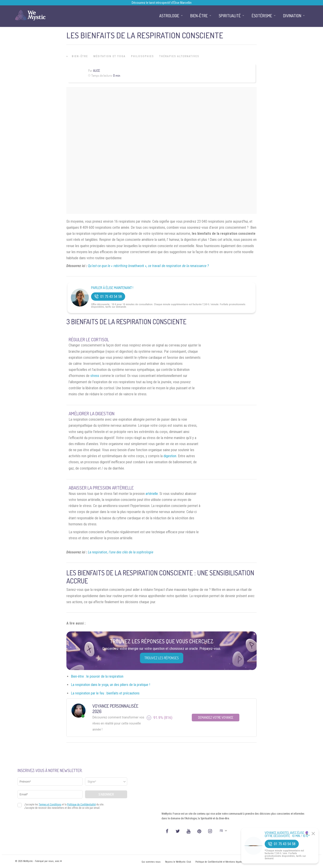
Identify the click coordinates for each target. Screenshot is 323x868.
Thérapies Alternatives (179, 56)
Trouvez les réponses (162, 658)
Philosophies (142, 56)
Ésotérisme (262, 16)
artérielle (152, 494)
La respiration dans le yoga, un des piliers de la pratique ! (110, 685)
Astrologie (169, 16)
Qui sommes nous (151, 862)
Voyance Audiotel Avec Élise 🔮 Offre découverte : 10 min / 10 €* (287, 834)
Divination (292, 16)
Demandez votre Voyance (216, 717)
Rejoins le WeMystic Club (178, 862)
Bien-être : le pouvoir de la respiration (97, 676)
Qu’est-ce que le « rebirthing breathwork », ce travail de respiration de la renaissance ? (148, 266)
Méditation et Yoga (109, 56)
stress (95, 376)
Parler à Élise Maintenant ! (112, 288)
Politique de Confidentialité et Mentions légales (219, 862)
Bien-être (80, 56)
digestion (170, 456)
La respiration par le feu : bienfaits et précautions (105, 693)
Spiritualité (230, 16)
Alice (97, 71)
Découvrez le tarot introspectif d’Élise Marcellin (162, 3)
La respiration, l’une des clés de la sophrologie (121, 552)
